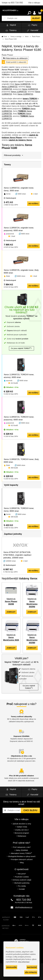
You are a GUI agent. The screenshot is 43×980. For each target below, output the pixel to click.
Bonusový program (22, 833)
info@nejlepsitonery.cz (24, 907)
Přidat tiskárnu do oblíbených (15, 58)
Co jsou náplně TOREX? (21, 348)
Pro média (22, 886)
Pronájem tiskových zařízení (22, 859)
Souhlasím (11, 967)
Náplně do (11, 601)
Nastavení (32, 967)
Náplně (11, 25)
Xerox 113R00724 (30, 89)
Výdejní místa (22, 827)
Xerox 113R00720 (19, 92)
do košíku (33, 203)
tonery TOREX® (30, 99)
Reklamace (22, 836)
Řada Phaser (36, 37)
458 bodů (14, 468)
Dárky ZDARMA (22, 850)
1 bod (35, 194)
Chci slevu (30, 810)
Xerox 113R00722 (10, 87)
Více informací (24, 962)
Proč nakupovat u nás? (22, 847)
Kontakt (22, 889)
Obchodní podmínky (22, 883)
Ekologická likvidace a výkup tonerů (22, 856)
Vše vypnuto (31, 972)
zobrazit (11, 612)
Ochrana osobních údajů (22, 880)
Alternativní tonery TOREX (22, 853)
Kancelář (32, 30)
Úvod (5, 37)
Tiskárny (11, 30)
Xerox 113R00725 (23, 84)
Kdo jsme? (22, 874)
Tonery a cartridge (16, 37)
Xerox (27, 37)
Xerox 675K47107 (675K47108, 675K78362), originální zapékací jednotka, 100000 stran (17, 555)
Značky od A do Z (22, 830)
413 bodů (14, 383)
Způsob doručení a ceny (22, 824)
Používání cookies (22, 877)
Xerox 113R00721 (25, 94)
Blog (22, 863)
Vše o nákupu (34, 3)
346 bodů (14, 517)
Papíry (32, 25)
